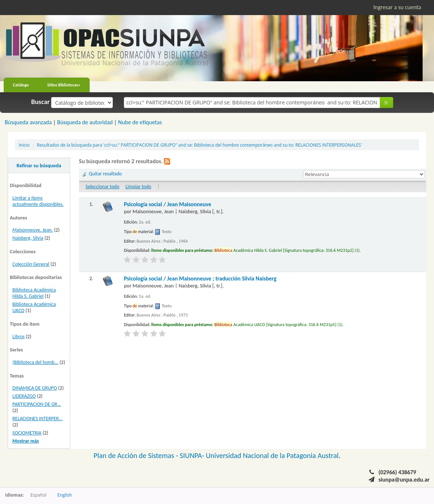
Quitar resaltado (105, 174)
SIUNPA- (193, 455)
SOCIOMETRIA (27, 433)
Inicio (24, 145)
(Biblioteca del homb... (35, 362)
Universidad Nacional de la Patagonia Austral (272, 455)
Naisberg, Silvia (28, 238)
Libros (19, 337)
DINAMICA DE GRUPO (35, 388)
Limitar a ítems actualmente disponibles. (38, 201)
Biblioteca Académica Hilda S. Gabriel (34, 293)
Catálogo (21, 85)
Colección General (31, 264)
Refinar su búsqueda (39, 165)
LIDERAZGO (24, 396)
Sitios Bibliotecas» (64, 85)
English (64, 495)
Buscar (41, 102)
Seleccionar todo (103, 187)
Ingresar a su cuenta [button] (397, 7)
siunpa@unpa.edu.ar (404, 480)
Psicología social (168, 204)
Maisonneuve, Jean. (33, 230)
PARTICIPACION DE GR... (37, 404)
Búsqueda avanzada (28, 122)
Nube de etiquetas (140, 122)
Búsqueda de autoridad (85, 122)
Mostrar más (26, 441)
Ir (386, 102)
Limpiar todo (138, 187)
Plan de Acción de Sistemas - (137, 455)
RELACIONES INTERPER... (38, 419)
